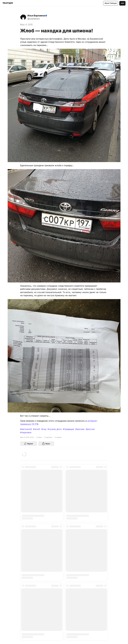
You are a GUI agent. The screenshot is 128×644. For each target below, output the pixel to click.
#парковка (26, 432)
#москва (80, 429)
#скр (44, 429)
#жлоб (37, 429)
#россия (90, 429)
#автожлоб (26, 429)
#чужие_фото (55, 429)
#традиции (69, 429)
